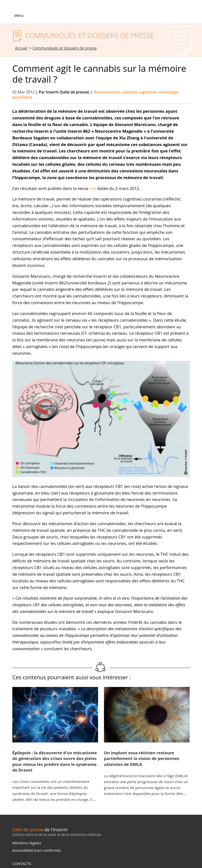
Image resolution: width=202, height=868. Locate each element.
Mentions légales (27, 843)
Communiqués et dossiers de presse (65, 48)
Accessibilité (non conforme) (36, 850)
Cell (93, 188)
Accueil (21, 48)
